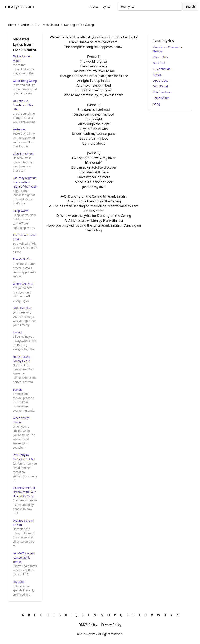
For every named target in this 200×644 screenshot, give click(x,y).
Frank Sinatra (50, 25)
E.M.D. (157, 75)
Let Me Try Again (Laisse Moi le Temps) (24, 557)
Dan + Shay (161, 57)
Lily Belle (19, 582)
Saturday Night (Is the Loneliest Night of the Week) (25, 182)
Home (12, 25)
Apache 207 (161, 80)
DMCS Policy (88, 625)
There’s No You (23, 259)
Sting (157, 104)
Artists (94, 7)
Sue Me (18, 389)
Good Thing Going (25, 81)
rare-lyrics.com (19, 7)
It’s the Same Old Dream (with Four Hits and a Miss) (24, 492)
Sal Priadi (159, 63)
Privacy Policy (111, 625)
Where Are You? (23, 284)
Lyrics (107, 7)
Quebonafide (162, 69)
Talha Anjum (161, 98)
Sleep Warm (21, 211)
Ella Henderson (163, 92)
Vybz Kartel (161, 86)
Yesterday (19, 129)
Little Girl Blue (22, 308)
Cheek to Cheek (23, 154)
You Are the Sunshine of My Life (23, 105)
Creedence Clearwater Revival (168, 49)
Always (17, 332)
